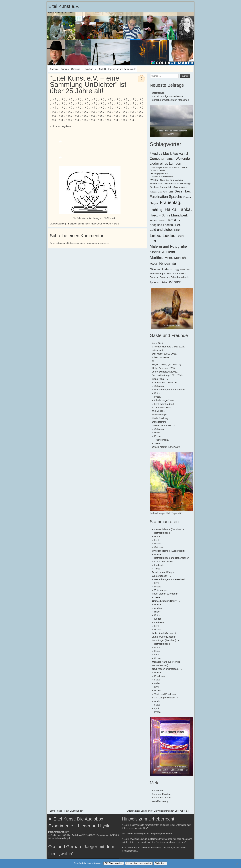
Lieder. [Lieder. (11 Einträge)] (181, 235)
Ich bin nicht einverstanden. (139, 863)
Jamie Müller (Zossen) (163, 608)
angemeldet (65, 243)
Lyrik (157, 524)
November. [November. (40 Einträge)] (170, 263)
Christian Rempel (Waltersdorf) (167, 533)
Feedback (159, 640)
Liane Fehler (158, 371)
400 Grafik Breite (111, 224)
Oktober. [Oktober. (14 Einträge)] (155, 268)
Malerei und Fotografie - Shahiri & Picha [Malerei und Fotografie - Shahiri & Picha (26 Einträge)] (169, 248)
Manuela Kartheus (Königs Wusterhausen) (172, 630)
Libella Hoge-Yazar (163, 390)
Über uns (76, 69)
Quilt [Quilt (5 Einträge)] (188, 269)
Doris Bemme (159, 410)
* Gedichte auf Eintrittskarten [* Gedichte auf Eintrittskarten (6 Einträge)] (162, 176)
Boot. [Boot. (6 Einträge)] (171, 191)
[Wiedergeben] (52, 820)
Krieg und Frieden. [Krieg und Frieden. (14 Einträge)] (162, 224)
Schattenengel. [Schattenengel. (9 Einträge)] (158, 272)
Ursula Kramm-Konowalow (165, 432)
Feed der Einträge (161, 754)
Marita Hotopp (159, 403)
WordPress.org (159, 760)
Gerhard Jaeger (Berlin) (163, 575)
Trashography (161, 426)
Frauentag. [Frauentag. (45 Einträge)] (171, 202)
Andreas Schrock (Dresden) (165, 514)
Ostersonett (158, 93)
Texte (157, 429)
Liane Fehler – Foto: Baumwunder (66, 770)
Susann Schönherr (161, 413)
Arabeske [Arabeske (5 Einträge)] (153, 191)
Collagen (159, 377)
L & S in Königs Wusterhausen (167, 96)
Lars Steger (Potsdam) (163, 611)
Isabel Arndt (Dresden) (163, 604)
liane (69, 126)
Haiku (157, 419)
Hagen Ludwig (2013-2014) (165, 358)
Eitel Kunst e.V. (64, 6)
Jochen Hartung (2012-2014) (166, 368)
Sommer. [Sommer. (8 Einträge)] (154, 276)
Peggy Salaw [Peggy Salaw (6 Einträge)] (179, 269)
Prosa (157, 387)
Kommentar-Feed (160, 757)
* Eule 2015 (96, 224)
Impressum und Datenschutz (122, 69)
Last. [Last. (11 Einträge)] (178, 224)
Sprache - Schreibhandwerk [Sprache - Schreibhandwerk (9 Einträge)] (174, 276)
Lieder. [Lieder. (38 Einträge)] (169, 234)
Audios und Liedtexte (164, 374)
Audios (158, 582)
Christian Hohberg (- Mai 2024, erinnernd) (172, 345)
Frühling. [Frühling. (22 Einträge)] (156, 209)
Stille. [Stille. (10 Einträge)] (164, 281)
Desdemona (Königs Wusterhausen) (169, 553)
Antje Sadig (158, 342)
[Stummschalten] (106, 820)
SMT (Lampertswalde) (163, 659)
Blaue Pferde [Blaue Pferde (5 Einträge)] (163, 191)
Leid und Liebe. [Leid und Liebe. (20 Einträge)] (161, 229)
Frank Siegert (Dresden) (164, 569)
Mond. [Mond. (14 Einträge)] (154, 263)
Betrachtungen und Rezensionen (170, 540)
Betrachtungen (161, 517)
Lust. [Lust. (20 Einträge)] (153, 240)
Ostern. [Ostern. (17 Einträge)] (167, 268)
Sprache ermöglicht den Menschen (169, 99)
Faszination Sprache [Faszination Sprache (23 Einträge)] (166, 196)
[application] (84, 820)
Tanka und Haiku (162, 397)
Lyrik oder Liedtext (163, 393)
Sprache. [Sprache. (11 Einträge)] (155, 281)
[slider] (79, 820)
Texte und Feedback (164, 656)
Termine (65, 69)
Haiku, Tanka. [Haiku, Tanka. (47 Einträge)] (178, 208)
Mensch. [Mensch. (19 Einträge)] (180, 257)
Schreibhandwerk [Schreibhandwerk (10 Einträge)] (176, 272)
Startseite (54, 69)
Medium (89, 69)
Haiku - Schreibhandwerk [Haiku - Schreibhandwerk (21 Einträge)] (169, 214)
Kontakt (102, 69)
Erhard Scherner (160, 351)
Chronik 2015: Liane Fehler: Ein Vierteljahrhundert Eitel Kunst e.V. (158, 770)
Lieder (157, 592)
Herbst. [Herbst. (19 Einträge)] (172, 219)
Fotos (157, 384)
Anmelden (157, 751)
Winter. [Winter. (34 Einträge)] (175, 281)
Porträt (158, 537)
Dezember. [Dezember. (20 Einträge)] (183, 190)
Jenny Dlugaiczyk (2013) (164, 364)
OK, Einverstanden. (114, 863)
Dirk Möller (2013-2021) (163, 348)
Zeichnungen (161, 566)
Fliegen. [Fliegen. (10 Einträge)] (154, 202)
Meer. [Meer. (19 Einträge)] (169, 257)
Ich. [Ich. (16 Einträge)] (181, 219)
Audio (157, 663)
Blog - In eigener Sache (73, 224)
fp (153, 355)
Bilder (157, 585)
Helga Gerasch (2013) (163, 361)
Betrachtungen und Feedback (168, 380)
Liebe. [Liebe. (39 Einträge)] (155, 234)
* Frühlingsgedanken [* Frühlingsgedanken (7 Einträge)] (159, 173)
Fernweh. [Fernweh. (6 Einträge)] (187, 196)
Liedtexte (159, 546)
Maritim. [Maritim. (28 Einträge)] (156, 257)
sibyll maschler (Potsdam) (164, 634)
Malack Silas (158, 400)
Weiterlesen (161, 863)
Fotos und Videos (163, 543)
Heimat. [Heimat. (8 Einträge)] (153, 220)
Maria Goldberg (159, 406)
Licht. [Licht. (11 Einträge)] (177, 229)
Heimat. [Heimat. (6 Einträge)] (162, 220)
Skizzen (158, 530)
